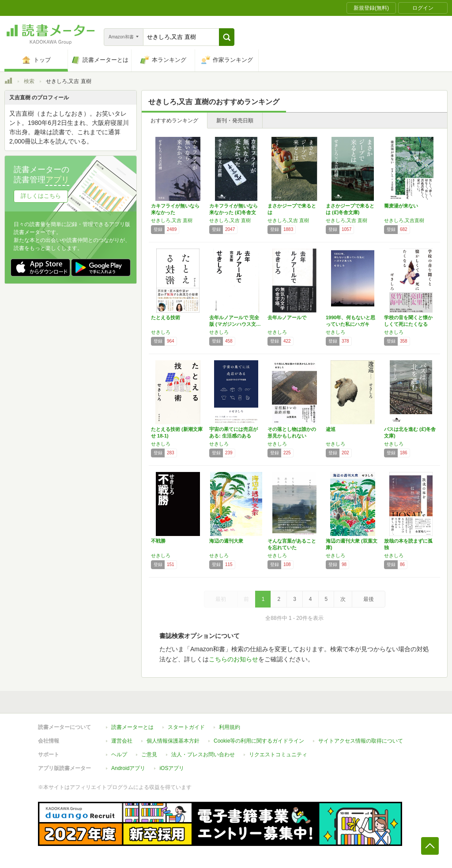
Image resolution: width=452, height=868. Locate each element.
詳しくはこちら (41, 196)
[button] (227, 37)
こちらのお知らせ (234, 659)
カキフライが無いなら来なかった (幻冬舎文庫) (234, 212)
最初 (221, 599)
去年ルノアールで (287, 317)
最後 (369, 599)
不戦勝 (158, 541)
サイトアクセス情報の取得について (361, 741)
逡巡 (331, 429)
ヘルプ (119, 755)
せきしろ (161, 332)
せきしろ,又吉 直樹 (172, 220)
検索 (29, 81)
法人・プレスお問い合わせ (203, 755)
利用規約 (230, 727)
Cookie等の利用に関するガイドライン (259, 741)
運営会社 (122, 741)
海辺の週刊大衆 (226, 541)
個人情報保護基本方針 (173, 741)
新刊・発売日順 (235, 121)
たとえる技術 (166, 317)
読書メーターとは (132, 727)
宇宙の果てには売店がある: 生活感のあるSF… (234, 436)
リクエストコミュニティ (278, 755)
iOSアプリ (172, 768)
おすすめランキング (174, 121)
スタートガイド (186, 727)
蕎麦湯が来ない (401, 206)
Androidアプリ (128, 768)
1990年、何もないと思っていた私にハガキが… (350, 324)
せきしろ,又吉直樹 (404, 220)
